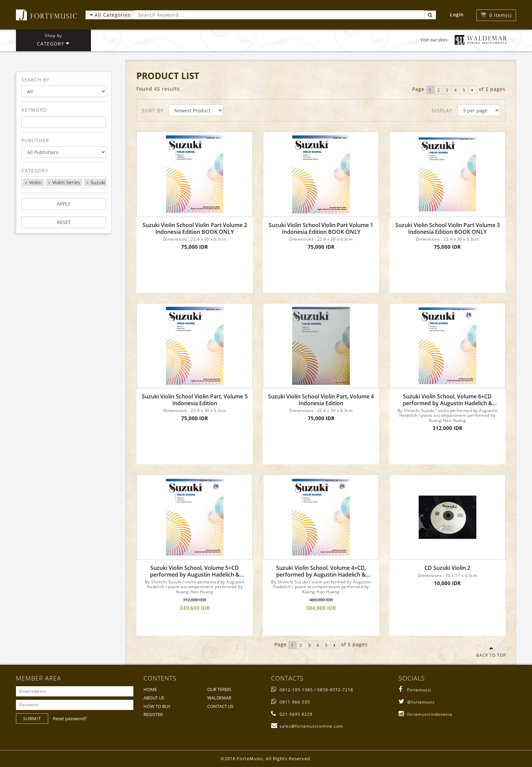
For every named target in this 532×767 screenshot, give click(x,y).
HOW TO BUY (157, 706)
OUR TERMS (219, 689)
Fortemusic (415, 690)
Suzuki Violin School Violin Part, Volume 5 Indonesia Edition (195, 400)
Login (457, 14)
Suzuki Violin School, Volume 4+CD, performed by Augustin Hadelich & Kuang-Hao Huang (321, 571)
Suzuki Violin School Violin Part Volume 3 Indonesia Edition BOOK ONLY (448, 228)
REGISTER (153, 714)
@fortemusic (417, 702)
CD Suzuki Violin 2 (447, 568)
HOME (150, 689)
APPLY (64, 204)
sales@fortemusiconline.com (307, 726)
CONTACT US (220, 706)
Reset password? (70, 718)
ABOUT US (154, 698)
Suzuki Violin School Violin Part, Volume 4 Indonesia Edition (321, 400)
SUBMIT (32, 718)
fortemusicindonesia (425, 714)
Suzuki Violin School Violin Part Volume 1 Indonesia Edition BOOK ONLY (321, 228)
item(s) (500, 15)
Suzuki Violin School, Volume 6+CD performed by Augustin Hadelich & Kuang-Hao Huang (448, 400)
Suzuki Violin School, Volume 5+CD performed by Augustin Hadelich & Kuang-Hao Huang (195, 571)
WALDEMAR (219, 698)
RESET (64, 222)
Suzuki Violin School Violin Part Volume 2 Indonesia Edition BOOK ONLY (195, 228)
